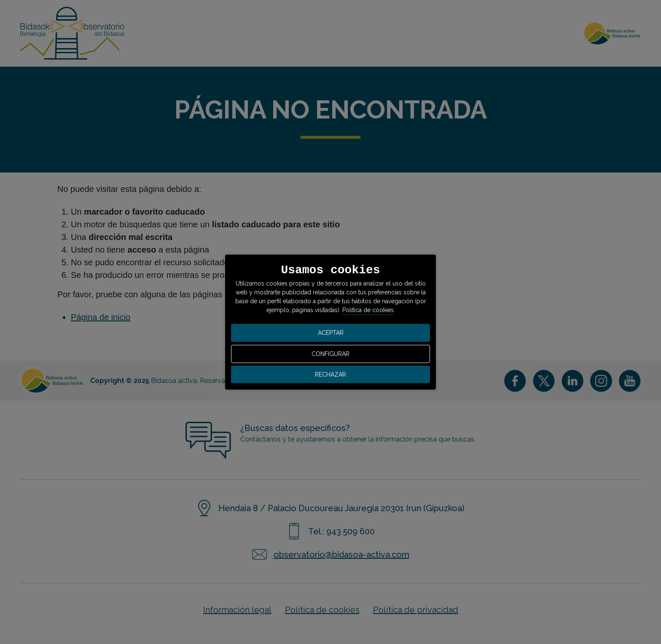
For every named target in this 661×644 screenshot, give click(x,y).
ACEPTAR (331, 333)
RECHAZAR (330, 374)
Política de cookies (368, 310)
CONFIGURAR (330, 354)
